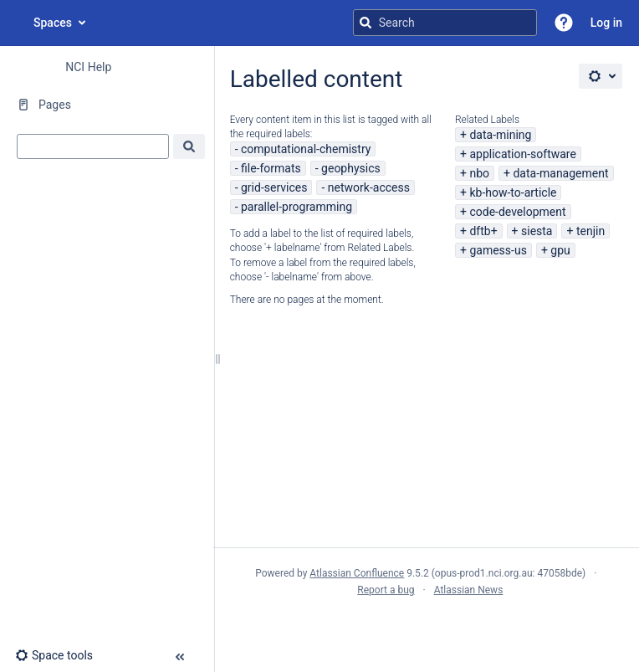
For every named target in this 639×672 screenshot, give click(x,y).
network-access (369, 187)
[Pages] (107, 105)
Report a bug (386, 590)
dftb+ (483, 231)
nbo (479, 173)
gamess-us (498, 250)
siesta (537, 231)
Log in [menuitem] (606, 23)
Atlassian (426, 627)
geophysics (351, 168)
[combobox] (93, 146)
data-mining (500, 135)
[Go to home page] (17, 23)
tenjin (590, 231)
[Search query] (445, 23)
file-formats (271, 168)
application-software (523, 154)
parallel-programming (296, 207)
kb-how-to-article (513, 192)
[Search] (366, 23)
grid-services (274, 187)
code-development (517, 212)
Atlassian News (469, 590)
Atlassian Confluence (357, 573)
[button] (564, 23)
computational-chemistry (306, 149)
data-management (560, 173)
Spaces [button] (53, 23)
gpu (560, 250)
